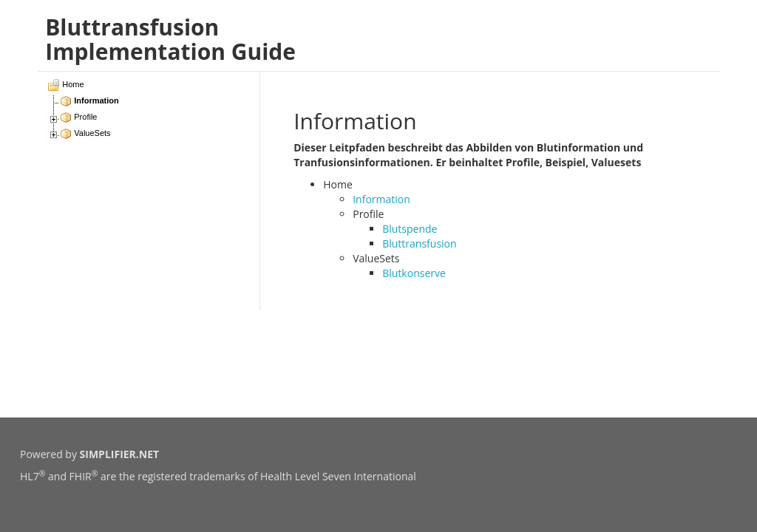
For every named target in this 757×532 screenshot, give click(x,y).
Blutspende (410, 229)
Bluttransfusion (419, 243)
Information (381, 199)
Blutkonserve (414, 273)
